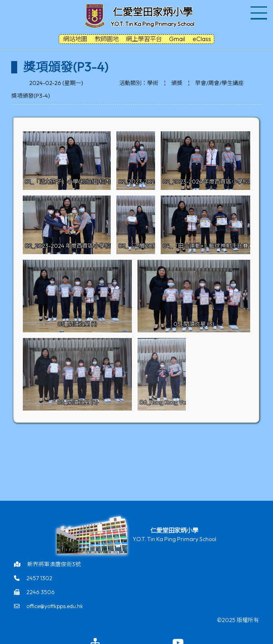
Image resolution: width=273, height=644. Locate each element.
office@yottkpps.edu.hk (55, 606)
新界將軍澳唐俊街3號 (54, 564)
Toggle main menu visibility (260, 8)
